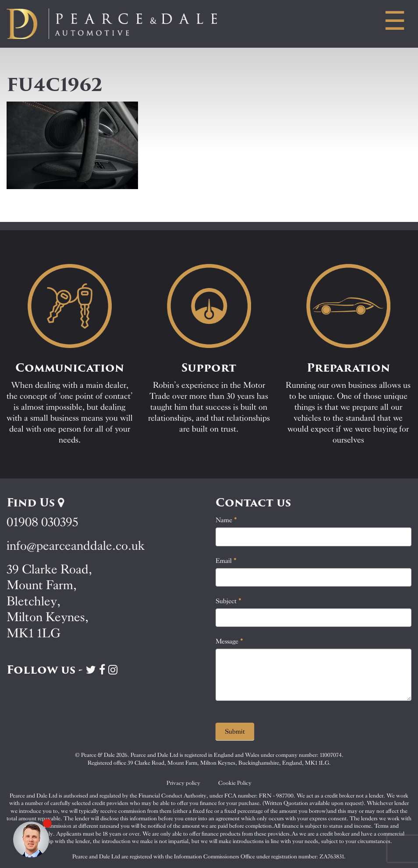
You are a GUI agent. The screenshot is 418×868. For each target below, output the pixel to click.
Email (226, 561)
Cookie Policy (235, 783)
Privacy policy (183, 783)
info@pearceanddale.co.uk (76, 546)
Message (229, 641)
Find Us (35, 503)
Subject (228, 601)
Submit (235, 731)
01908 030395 (42, 522)
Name (226, 520)
